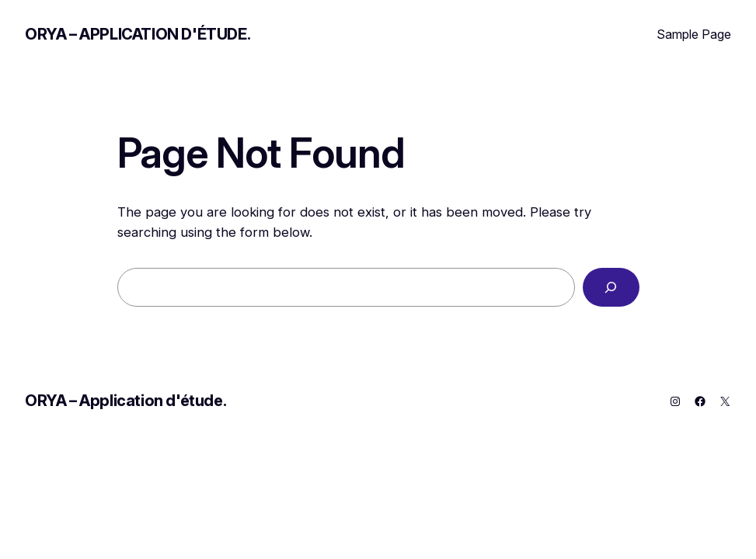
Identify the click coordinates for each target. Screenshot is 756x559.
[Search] (611, 287)
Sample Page (694, 34)
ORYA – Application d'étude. (138, 34)
